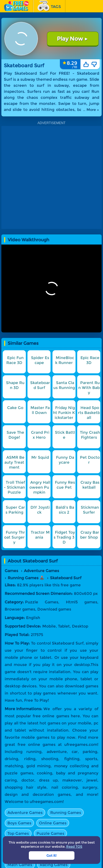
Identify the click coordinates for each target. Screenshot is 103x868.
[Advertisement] (51, 177)
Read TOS (74, 846)
